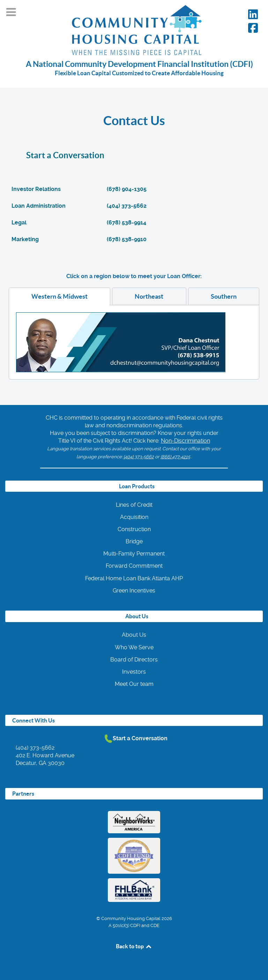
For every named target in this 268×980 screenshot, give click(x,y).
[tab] (59, 296)
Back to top (134, 946)
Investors (134, 672)
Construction (134, 529)
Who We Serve (134, 647)
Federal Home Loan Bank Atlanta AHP (134, 578)
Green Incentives (134, 591)
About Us (134, 635)
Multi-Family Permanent (134, 554)
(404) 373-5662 (139, 457)
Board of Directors (134, 660)
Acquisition (134, 517)
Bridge (134, 541)
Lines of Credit (134, 505)
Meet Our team (134, 684)
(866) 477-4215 (175, 457)
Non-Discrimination (185, 441)
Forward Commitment (134, 566)
